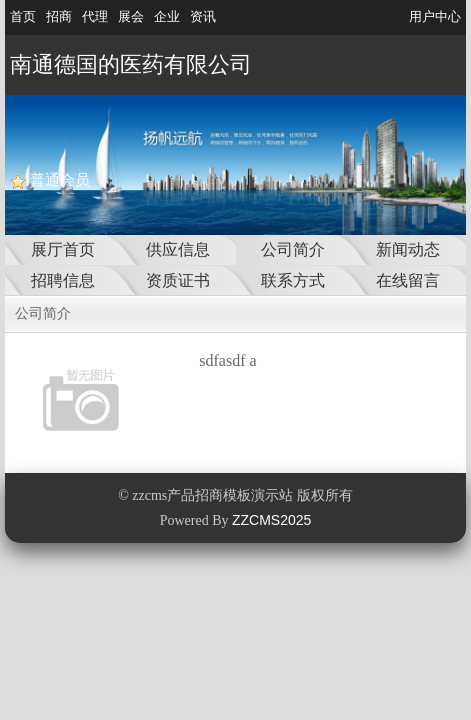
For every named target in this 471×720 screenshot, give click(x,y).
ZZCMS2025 (271, 520)
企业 (167, 17)
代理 (95, 17)
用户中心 (435, 17)
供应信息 (178, 249)
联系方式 (293, 280)
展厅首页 (63, 249)
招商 (59, 17)
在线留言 (408, 280)
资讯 (203, 17)
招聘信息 (63, 280)
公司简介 (293, 249)
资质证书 (178, 280)
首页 (23, 17)
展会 (131, 17)
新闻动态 (408, 249)
